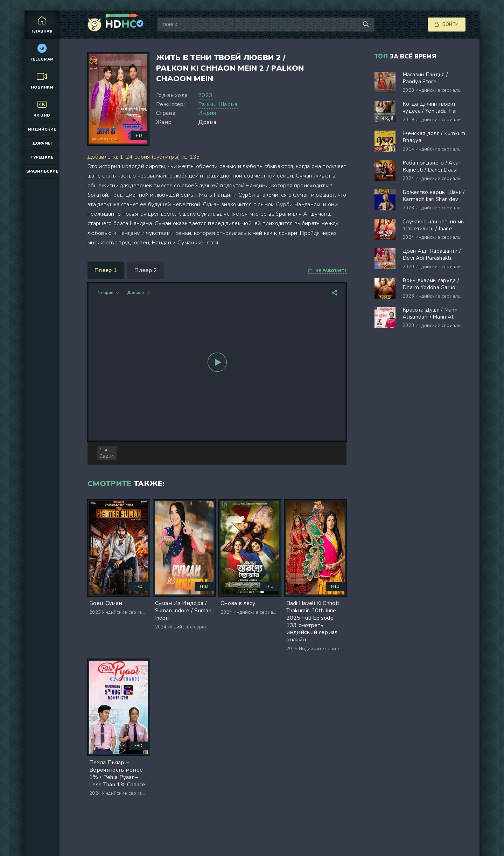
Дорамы (42, 143)
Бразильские (42, 171)
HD (121, 25)
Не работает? (327, 271)
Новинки (42, 80)
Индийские (42, 129)
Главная (42, 24)
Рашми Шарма (218, 104)
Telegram (42, 52)
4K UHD (42, 108)
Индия (207, 113)
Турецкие (42, 157)
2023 (205, 95)
